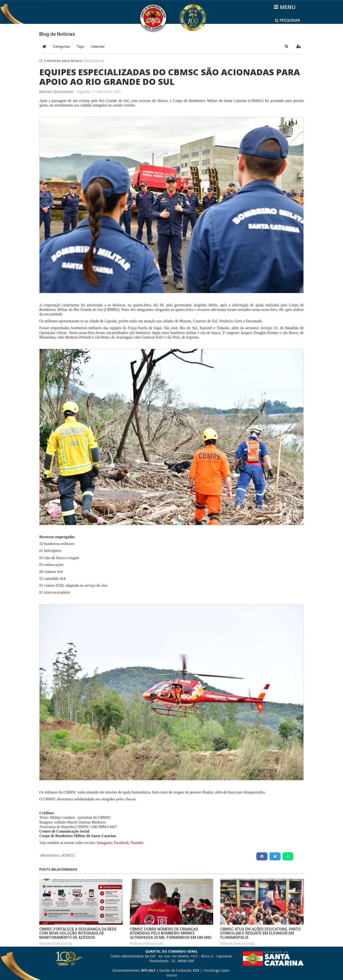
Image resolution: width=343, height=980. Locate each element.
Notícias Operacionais (56, 92)
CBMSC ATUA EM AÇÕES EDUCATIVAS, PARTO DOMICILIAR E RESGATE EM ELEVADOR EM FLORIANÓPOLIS (260, 933)
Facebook (121, 843)
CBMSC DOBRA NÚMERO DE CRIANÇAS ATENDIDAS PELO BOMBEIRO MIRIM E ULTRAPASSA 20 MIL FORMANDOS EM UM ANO (171, 933)
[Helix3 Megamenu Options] (285, 7)
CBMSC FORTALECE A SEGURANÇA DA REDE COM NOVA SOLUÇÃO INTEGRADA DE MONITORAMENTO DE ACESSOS (78, 933)
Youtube (137, 843)
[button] (287, 46)
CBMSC (69, 855)
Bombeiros (51, 855)
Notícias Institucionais (56, 943)
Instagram (104, 843)
